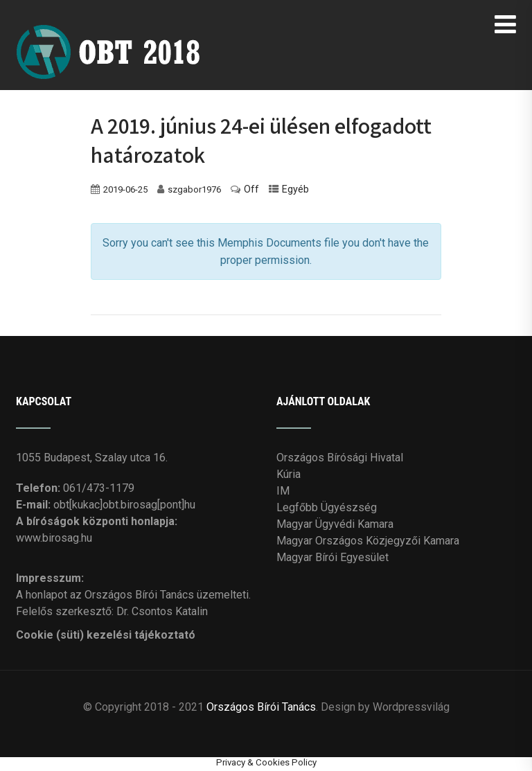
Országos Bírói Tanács (261, 707)
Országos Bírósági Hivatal (340, 458)
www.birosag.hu (54, 538)
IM (283, 491)
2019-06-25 (125, 189)
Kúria (289, 474)
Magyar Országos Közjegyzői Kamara (368, 541)
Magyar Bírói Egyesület (332, 557)
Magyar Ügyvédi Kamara (335, 524)
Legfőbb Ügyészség (327, 507)
